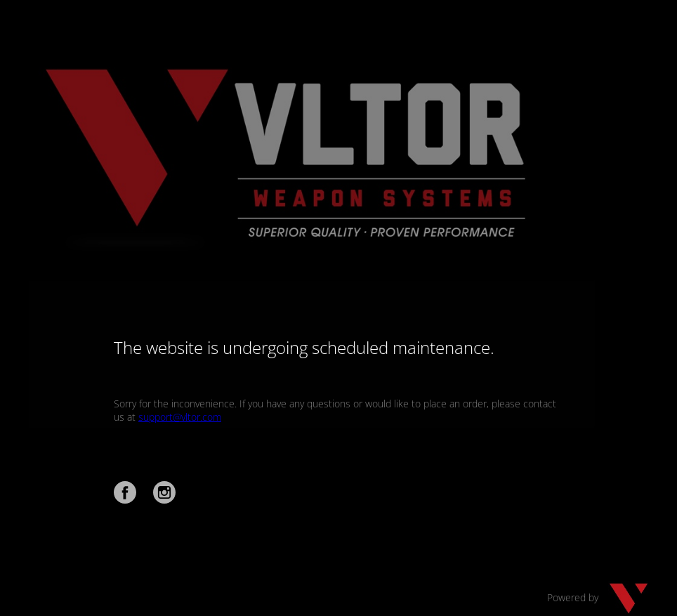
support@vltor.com (180, 417)
